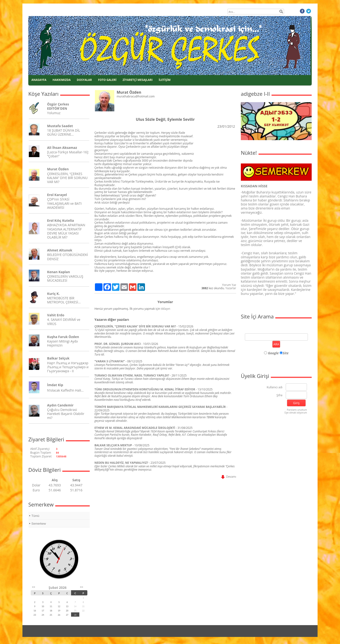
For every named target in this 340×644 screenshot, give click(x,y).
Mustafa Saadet (60, 126)
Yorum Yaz (229, 285)
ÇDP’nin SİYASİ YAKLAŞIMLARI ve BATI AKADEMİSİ (64, 203)
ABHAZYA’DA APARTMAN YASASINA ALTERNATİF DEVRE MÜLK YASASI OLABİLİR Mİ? (66, 231)
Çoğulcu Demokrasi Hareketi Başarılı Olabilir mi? (66, 414)
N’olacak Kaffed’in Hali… (66, 390)
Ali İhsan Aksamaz (62, 148)
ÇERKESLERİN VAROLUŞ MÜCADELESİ (65, 278)
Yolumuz (54, 113)
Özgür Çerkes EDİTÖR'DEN (58, 106)
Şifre (279, 395)
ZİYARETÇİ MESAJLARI (138, 80)
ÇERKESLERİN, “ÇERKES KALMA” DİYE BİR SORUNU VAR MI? (67, 178)
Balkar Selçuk (58, 358)
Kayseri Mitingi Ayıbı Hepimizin (63, 343)
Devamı (229, 477)
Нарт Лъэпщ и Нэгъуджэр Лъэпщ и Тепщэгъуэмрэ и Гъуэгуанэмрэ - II (68, 367)
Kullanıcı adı (275, 387)
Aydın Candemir (60, 405)
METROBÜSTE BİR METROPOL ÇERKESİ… (64, 300)
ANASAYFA (39, 80)
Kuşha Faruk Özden (63, 337)
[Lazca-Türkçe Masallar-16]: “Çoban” (68, 154)
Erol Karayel (57, 195)
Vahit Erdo (56, 315)
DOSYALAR (84, 80)
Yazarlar (231, 288)
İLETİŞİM (165, 80)
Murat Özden (58, 169)
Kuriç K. (53, 294)
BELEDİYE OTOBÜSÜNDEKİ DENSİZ (68, 257)
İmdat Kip (55, 385)
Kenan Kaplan (59, 272)
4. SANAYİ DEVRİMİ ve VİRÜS (64, 322)
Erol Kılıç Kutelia (61, 220)
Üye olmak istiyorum (296, 413)
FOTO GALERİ (107, 80)
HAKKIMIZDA (62, 80)
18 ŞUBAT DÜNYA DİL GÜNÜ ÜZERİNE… (64, 132)
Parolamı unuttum (297, 410)
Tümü (35, 516)
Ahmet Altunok (60, 250)
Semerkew (39, 524)
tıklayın (166, 309)
